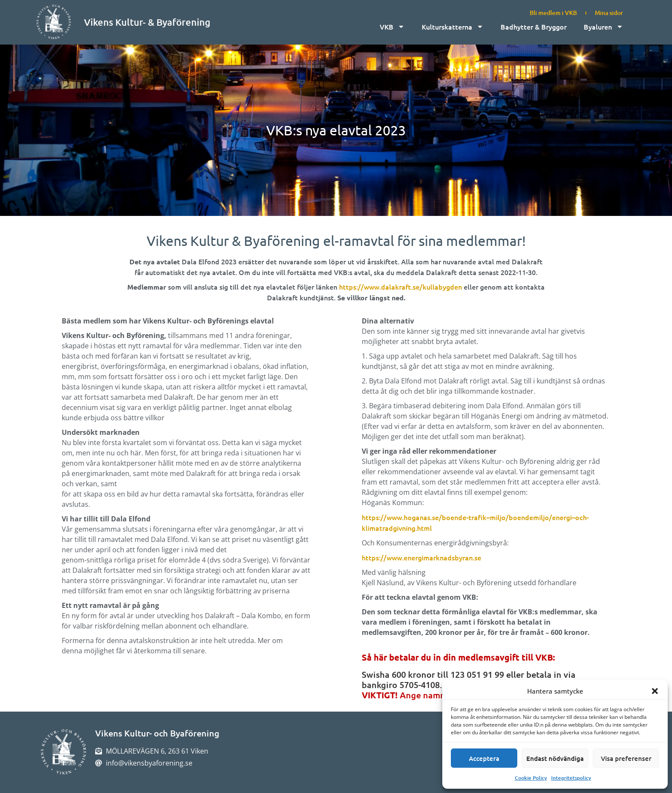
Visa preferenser (626, 758)
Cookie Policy (531, 778)
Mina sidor (609, 13)
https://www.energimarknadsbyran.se (421, 557)
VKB (392, 27)
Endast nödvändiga (555, 758)
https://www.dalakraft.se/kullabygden (400, 287)
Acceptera (484, 758)
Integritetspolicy (571, 778)
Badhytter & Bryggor (534, 27)
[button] (655, 691)
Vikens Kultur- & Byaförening (147, 22)
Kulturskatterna (453, 27)
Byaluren (603, 27)
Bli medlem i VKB (553, 13)
